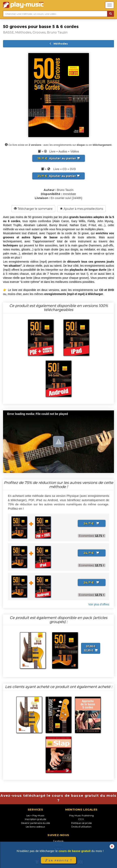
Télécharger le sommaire (33, 209)
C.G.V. (81, 819)
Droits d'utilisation (81, 827)
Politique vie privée (81, 823)
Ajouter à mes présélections (82, 209)
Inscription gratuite (35, 819)
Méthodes (58, 44)
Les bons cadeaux (35, 827)
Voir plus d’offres (99, 604)
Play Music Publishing (81, 816)
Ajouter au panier (59, 158)
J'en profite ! (58, 860)
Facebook (58, 841)
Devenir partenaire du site (35, 823)
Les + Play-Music (35, 816)
